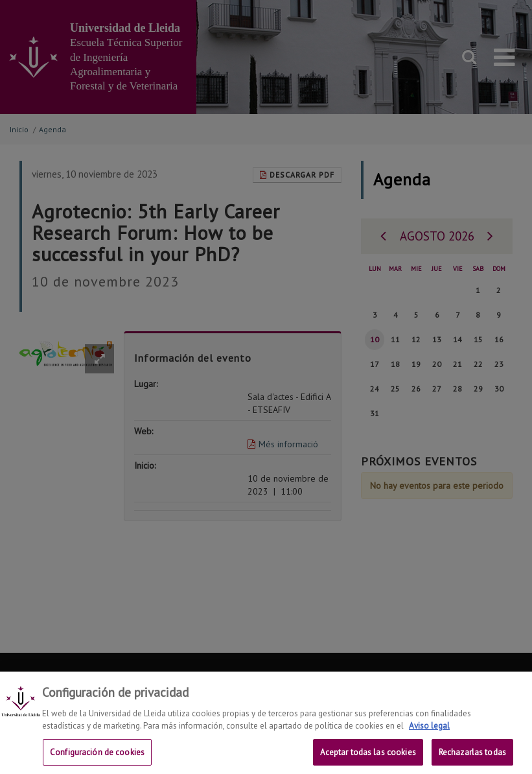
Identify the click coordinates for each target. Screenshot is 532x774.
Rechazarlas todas (472, 759)
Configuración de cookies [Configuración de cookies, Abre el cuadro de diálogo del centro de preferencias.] (97, 759)
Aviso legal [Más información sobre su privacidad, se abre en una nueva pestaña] (429, 733)
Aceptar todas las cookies (368, 759)
